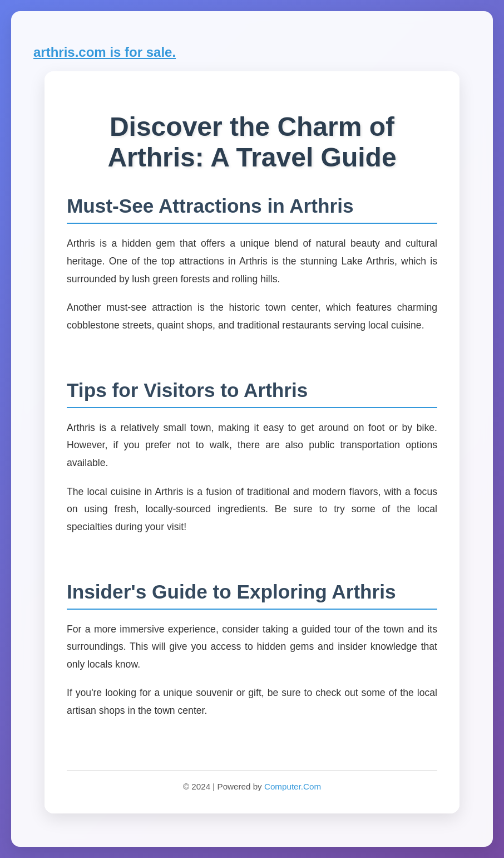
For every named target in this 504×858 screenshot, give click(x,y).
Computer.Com (293, 786)
